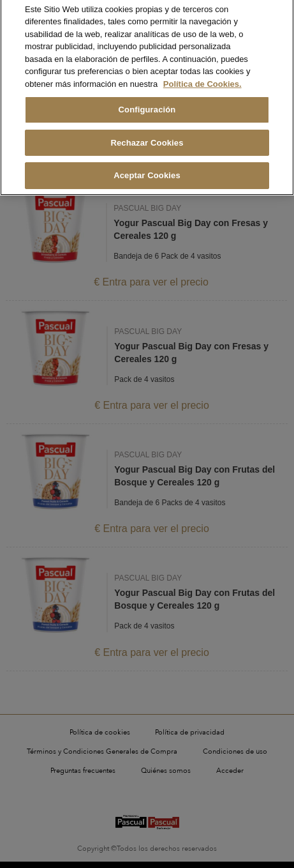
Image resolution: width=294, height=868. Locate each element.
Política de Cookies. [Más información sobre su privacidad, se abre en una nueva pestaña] (202, 72)
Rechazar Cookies (147, 131)
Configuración (147, 99)
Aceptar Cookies (147, 164)
